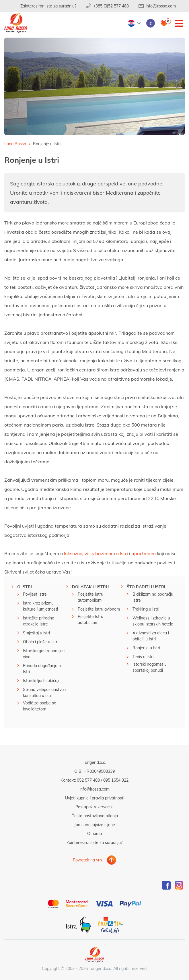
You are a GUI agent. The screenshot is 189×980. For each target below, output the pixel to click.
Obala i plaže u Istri (41, 642)
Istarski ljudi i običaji (41, 680)
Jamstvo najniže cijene (95, 825)
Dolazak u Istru (90, 587)
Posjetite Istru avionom (99, 609)
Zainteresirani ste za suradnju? (48, 6)
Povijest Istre (35, 594)
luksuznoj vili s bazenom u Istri (96, 553)
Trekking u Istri (146, 609)
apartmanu (144, 553)
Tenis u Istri (143, 657)
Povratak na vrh (87, 860)
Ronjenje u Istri (146, 648)
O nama (94, 833)
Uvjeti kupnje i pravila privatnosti (95, 798)
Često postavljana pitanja (95, 816)
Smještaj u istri (36, 633)
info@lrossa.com (161, 6)
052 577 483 (88, 780)
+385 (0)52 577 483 (111, 6)
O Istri (25, 587)
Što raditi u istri (146, 587)
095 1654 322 (116, 780)
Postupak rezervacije (94, 807)
